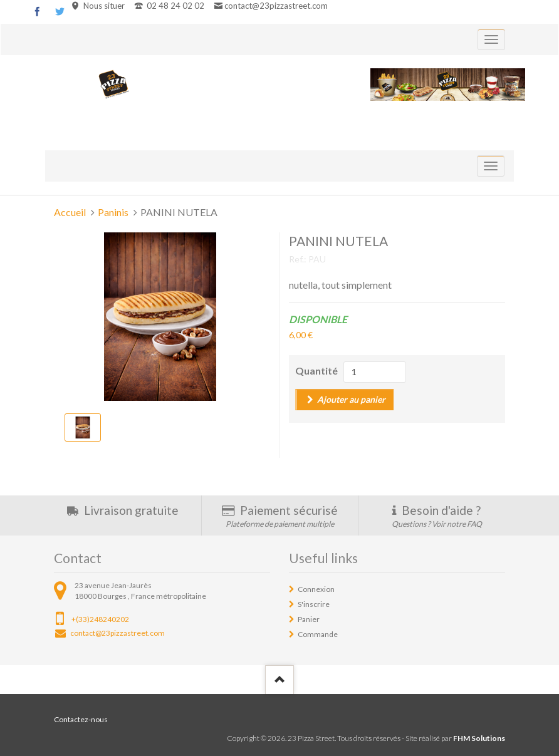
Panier (309, 619)
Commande (318, 634)
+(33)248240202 (100, 619)
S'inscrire (314, 604)
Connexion (316, 589)
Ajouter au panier (351, 399)
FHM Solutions (479, 738)
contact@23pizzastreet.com (276, 6)
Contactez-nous (81, 719)
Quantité (316, 370)
